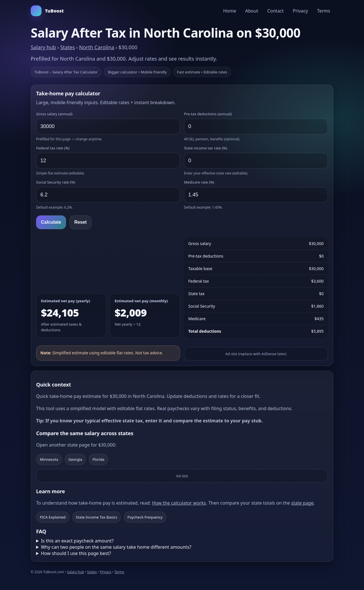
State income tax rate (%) (206, 148)
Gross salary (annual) (54, 114)
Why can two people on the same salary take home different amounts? (116, 547)
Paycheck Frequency (145, 517)
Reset (80, 222)
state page (302, 503)
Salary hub (43, 47)
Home (230, 11)
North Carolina (97, 47)
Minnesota (49, 459)
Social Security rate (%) (56, 182)
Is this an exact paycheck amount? (77, 541)
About (252, 11)
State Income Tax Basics (97, 517)
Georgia (76, 459)
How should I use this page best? (76, 553)
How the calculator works (179, 503)
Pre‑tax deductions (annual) (208, 114)
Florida (98, 459)
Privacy (300, 11)
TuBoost (47, 11)
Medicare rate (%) (199, 182)
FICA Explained (53, 517)
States (68, 47)
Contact (276, 11)
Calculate (51, 222)
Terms (324, 11)
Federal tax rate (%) (53, 148)
